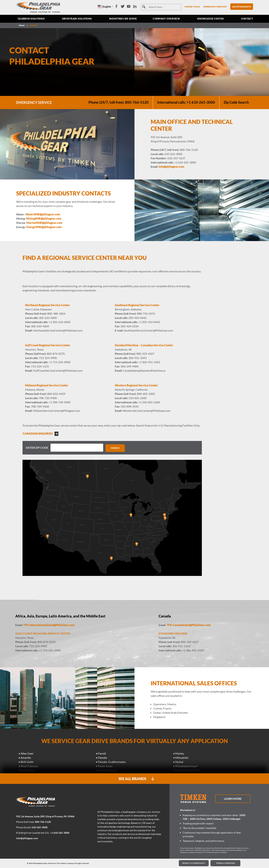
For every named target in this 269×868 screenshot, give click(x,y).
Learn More (233, 799)
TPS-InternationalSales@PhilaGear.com (49, 625)
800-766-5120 (43, 822)
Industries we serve (123, 19)
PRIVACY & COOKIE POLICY (194, 863)
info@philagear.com (171, 166)
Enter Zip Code (37, 448)
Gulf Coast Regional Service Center (48, 345)
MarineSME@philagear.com (44, 223)
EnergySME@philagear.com (44, 227)
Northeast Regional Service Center (48, 305)
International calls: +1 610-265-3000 (186, 102)
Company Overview (166, 19)
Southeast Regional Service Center (137, 305)
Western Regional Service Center (136, 385)
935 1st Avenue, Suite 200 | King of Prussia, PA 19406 (45, 817)
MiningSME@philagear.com (44, 218)
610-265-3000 (40, 827)
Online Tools (192, 7)
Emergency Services (215, 7)
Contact (247, 19)
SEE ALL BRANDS (136, 779)
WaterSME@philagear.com (43, 214)
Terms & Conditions (225, 863)
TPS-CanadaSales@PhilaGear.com (189, 625)
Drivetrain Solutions (77, 19)
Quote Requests (242, 7)
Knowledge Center (211, 19)
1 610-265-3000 (60, 833)
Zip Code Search (236, 102)
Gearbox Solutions (31, 19)
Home (22, 25)
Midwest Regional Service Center (47, 385)
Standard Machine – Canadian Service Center (144, 345)
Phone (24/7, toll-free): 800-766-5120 (118, 102)
